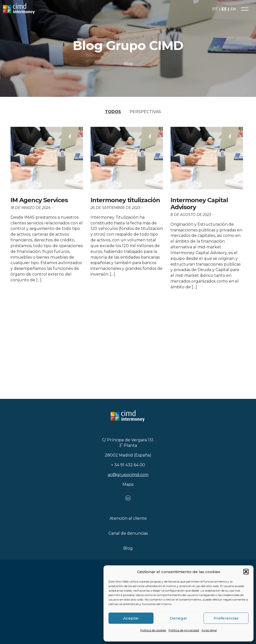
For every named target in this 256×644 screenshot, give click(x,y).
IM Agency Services (39, 200)
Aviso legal (209, 630)
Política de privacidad (184, 630)
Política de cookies (153, 630)
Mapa (128, 484)
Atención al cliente (128, 518)
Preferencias (226, 618)
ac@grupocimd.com (128, 475)
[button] (246, 572)
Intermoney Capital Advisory (199, 204)
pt (215, 10)
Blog (128, 548)
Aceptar (131, 618)
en (233, 10)
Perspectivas (145, 112)
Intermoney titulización (125, 200)
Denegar (178, 618)
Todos (113, 112)
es (224, 10)
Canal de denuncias (128, 533)
